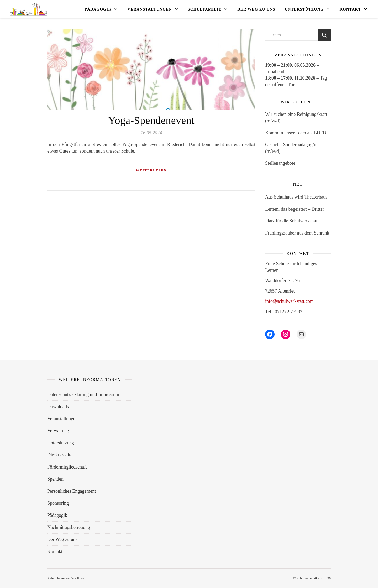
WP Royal (78, 578)
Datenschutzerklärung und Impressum (83, 394)
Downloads (58, 407)
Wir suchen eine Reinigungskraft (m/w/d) (296, 118)
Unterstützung (304, 9)
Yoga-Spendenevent (151, 120)
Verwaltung (58, 431)
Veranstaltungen (150, 9)
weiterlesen (151, 170)
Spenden (55, 479)
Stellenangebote (280, 163)
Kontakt (350, 9)
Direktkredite (60, 455)
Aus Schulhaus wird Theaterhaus (296, 197)
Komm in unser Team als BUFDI (296, 133)
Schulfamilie (204, 9)
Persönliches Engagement (72, 491)
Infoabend (275, 72)
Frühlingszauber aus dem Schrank (297, 233)
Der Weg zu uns (256, 9)
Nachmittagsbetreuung (69, 527)
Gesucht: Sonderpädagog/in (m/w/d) (291, 148)
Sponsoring (58, 503)
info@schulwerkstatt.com (289, 301)
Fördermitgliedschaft (67, 467)
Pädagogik (98, 9)
